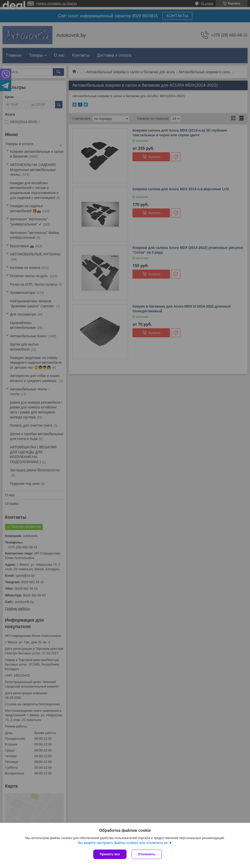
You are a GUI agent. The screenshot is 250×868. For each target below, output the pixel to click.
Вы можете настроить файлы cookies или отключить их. (123, 843)
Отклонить (147, 854)
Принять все (110, 854)
